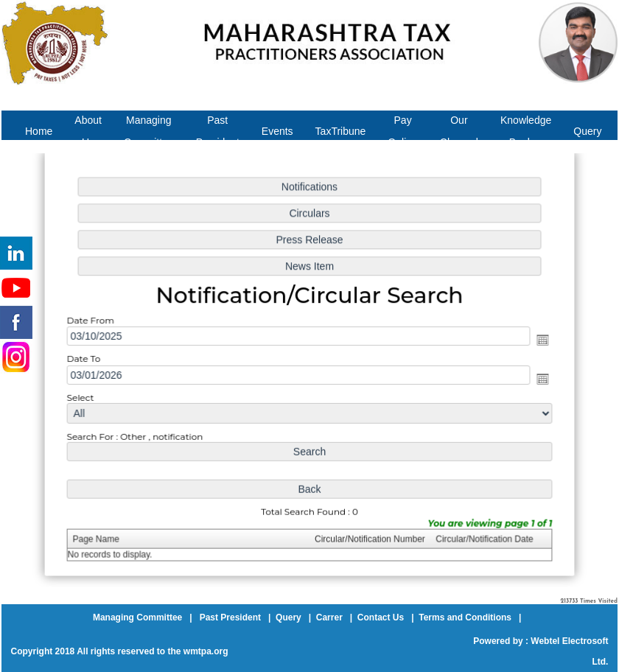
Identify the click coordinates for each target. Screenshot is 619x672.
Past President (218, 131)
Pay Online (402, 131)
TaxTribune (341, 131)
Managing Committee (149, 131)
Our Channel (459, 131)
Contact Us (381, 617)
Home (39, 131)
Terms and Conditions (465, 617)
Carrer (329, 617)
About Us (88, 131)
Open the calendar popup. (538, 340)
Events (277, 131)
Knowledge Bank (526, 131)
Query (587, 131)
